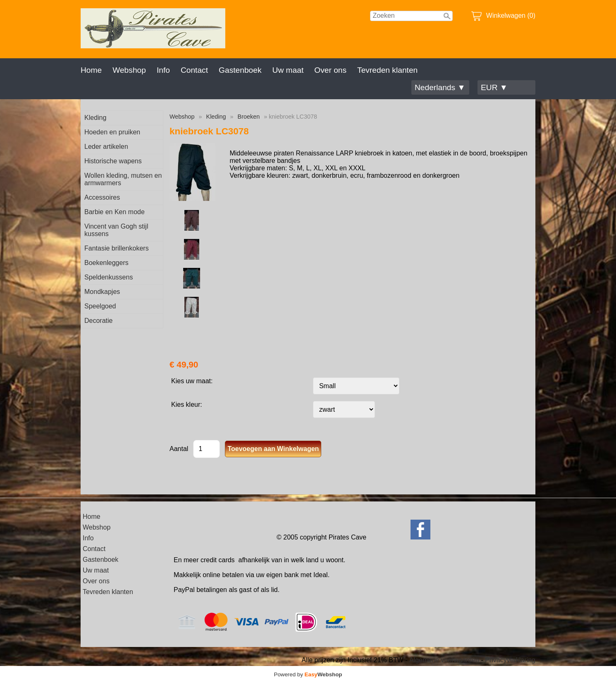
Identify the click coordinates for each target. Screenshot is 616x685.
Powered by (308, 674)
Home (91, 70)
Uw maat (288, 70)
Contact (194, 70)
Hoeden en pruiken (112, 132)
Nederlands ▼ (440, 87)
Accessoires (102, 197)
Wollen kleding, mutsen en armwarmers (123, 179)
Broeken (249, 117)
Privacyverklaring (510, 660)
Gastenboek (240, 70)
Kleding (95, 118)
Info (163, 70)
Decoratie (98, 321)
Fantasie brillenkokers (117, 248)
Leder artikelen (106, 147)
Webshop (129, 70)
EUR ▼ (494, 87)
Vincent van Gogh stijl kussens (116, 230)
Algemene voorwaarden (444, 660)
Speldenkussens (109, 277)
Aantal (179, 449)
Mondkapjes (102, 292)
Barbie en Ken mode (115, 212)
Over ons (330, 70)
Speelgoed (100, 306)
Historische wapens (113, 161)
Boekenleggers (106, 263)
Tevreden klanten (387, 70)
